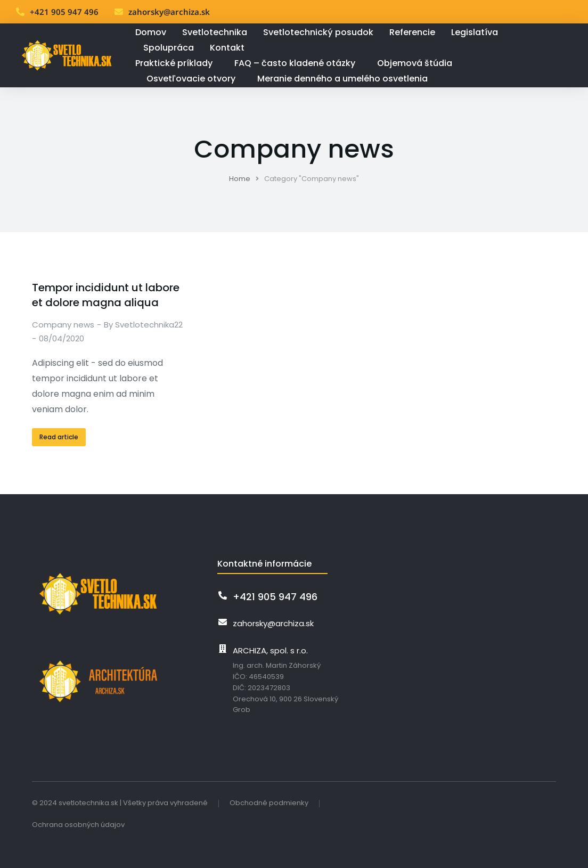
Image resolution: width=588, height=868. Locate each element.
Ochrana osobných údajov (78, 825)
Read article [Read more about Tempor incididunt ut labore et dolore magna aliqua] (59, 437)
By (143, 325)
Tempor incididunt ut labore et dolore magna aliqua (106, 295)
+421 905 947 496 (64, 12)
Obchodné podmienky (269, 803)
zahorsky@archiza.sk (169, 12)
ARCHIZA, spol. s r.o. (270, 650)
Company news (63, 325)
